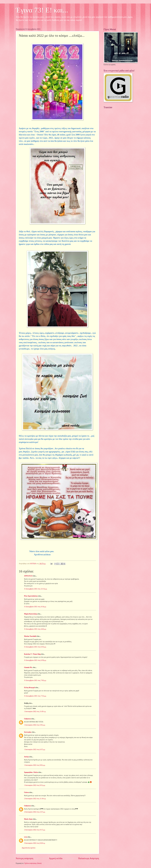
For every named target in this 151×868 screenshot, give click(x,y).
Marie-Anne (28, 819)
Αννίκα (27, 757)
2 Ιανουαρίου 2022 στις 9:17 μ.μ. (35, 830)
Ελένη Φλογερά (30, 688)
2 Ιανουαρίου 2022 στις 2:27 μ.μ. (35, 812)
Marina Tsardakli (30, 636)
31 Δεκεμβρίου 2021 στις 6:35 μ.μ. (35, 647)
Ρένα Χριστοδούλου (31, 596)
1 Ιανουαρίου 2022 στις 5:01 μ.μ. (35, 725)
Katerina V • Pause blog (32, 654)
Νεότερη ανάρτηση (25, 858)
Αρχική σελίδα (56, 858)
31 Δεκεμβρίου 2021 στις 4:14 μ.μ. (35, 607)
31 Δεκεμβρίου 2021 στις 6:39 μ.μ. (35, 660)
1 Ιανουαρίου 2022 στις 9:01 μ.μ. (35, 765)
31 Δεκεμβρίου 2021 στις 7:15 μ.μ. (35, 696)
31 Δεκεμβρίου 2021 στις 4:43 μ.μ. (35, 629)
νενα (26, 837)
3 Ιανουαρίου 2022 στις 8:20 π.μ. (35, 843)
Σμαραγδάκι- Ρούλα (31, 772)
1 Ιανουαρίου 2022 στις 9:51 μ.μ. (35, 785)
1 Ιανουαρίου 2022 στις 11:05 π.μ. (35, 712)
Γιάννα (26, 792)
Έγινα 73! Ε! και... (42, 10)
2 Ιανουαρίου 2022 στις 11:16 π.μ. (35, 799)
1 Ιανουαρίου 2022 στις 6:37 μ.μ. (35, 750)
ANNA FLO (28, 576)
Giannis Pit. (28, 667)
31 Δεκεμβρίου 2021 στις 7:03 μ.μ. (35, 680)
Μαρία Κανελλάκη (31, 614)
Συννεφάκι (28, 732)
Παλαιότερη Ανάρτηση (89, 858)
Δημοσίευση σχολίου (29, 848)
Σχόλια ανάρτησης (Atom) (33, 863)
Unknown (28, 719)
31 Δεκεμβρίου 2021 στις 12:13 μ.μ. (36, 589)
